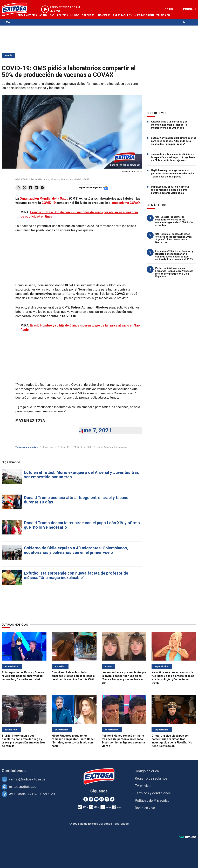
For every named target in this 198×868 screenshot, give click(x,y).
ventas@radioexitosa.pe (27, 779)
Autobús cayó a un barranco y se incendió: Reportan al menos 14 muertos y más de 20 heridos (169, 125)
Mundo (75, 15)
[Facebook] (86, 799)
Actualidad (47, 15)
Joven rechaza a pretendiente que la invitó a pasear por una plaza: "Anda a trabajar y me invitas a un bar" (124, 678)
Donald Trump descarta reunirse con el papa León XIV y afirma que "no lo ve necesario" (82, 525)
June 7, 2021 (95, 430)
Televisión (163, 15)
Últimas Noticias (26, 15)
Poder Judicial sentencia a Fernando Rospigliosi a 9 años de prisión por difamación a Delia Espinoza (174, 272)
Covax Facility (49, 447)
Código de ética (147, 771)
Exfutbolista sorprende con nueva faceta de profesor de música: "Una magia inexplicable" (76, 575)
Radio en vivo (145, 808)
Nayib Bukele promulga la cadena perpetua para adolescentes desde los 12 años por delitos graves (173, 174)
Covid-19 (65, 447)
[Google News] (107, 799)
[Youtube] (96, 799)
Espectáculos (122, 15)
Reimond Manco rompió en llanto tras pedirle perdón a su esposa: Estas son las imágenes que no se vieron (124, 741)
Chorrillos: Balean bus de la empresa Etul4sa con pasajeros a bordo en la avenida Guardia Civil (73, 676)
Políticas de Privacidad (152, 801)
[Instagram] (102, 799)
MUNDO (78, 447)
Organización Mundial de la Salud (44, 198)
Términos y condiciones (153, 793)
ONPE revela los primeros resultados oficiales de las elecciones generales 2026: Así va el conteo (174, 221)
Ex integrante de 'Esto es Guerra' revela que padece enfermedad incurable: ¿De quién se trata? (23, 676)
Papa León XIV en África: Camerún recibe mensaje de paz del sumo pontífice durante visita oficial (170, 190)
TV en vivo (143, 786)
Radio (18, 29)
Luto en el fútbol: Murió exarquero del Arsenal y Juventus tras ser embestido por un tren (81, 475)
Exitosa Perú (145, 15)
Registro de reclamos (151, 778)
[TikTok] (112, 799)
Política (62, 15)
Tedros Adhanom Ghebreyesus (112, 447)
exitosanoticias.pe (23, 787)
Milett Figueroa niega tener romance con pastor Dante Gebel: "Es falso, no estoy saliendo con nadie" (73, 741)
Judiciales (104, 15)
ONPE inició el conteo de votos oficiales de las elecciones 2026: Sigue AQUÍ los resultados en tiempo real (174, 238)
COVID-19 (49, 203)
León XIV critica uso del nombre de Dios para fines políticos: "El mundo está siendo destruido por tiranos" (174, 141)
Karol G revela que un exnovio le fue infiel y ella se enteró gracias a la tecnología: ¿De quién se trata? (173, 678)
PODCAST (190, 9)
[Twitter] (91, 799)
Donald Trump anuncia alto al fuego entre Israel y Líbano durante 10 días (76, 500)
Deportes (88, 15)
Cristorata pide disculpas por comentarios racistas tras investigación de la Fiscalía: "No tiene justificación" (172, 741)
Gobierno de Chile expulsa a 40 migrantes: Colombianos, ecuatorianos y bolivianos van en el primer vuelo (76, 550)
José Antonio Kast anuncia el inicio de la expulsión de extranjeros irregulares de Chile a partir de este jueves (173, 157)
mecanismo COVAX (126, 203)
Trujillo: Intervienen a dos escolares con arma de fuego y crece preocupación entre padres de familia (24, 741)
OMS (89, 447)
